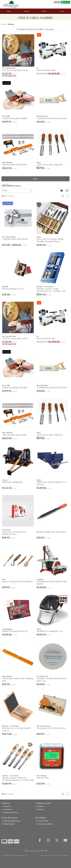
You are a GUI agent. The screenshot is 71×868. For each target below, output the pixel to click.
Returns (40, 809)
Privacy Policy (42, 821)
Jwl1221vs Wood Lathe (46, 70)
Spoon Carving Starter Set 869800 (18, 581)
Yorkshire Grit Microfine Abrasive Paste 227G (52, 680)
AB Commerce (65, 855)
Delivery (40, 806)
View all (11, 196)
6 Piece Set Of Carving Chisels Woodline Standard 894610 (50, 240)
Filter (35, 179)
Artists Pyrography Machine (15, 118)
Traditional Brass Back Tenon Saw (52, 118)
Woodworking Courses (11, 821)
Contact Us (7, 809)
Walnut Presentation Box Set (15, 631)
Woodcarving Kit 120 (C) (13, 289)
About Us (6, 806)
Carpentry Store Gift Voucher (15, 239)
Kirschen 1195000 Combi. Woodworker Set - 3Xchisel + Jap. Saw (51, 291)
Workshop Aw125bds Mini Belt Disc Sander (52, 583)
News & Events (8, 824)
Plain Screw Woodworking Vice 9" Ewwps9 (51, 483)
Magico (48, 855)
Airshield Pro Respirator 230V (50, 631)
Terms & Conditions (44, 824)
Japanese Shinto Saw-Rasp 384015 (51, 532)
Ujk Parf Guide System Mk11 (14, 165)
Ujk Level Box (43, 778)
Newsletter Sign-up (10, 812)
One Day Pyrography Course (15, 70)
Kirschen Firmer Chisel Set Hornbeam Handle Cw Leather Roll (18, 779)
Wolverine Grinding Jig (12, 482)
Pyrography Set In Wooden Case (51, 728)
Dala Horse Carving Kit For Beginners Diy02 (14, 533)
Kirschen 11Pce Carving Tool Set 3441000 (16, 729)
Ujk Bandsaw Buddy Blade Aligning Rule (18, 680)
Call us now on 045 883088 (35, 851)
